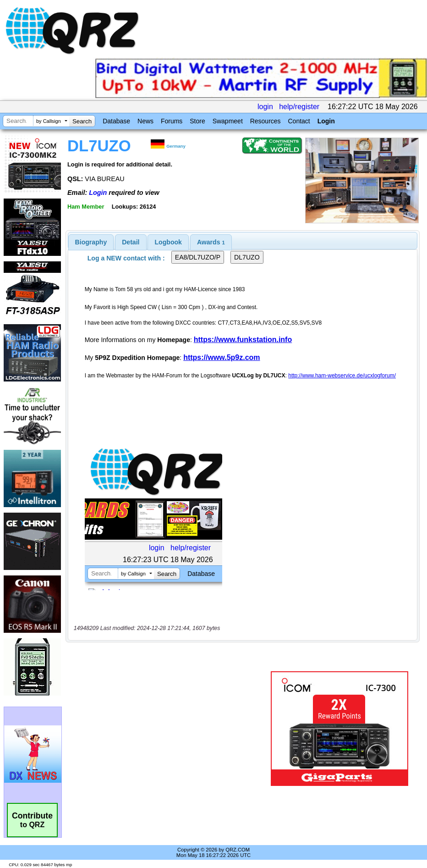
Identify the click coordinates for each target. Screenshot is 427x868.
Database (116, 121)
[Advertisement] (170, 729)
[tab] (91, 242)
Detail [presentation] (131, 242)
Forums (172, 121)
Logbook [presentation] (168, 242)
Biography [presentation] (91, 242)
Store (197, 121)
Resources (266, 121)
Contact (299, 121)
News (145, 121)
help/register (299, 107)
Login (326, 121)
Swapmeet (228, 121)
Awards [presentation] (211, 242)
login (265, 107)
